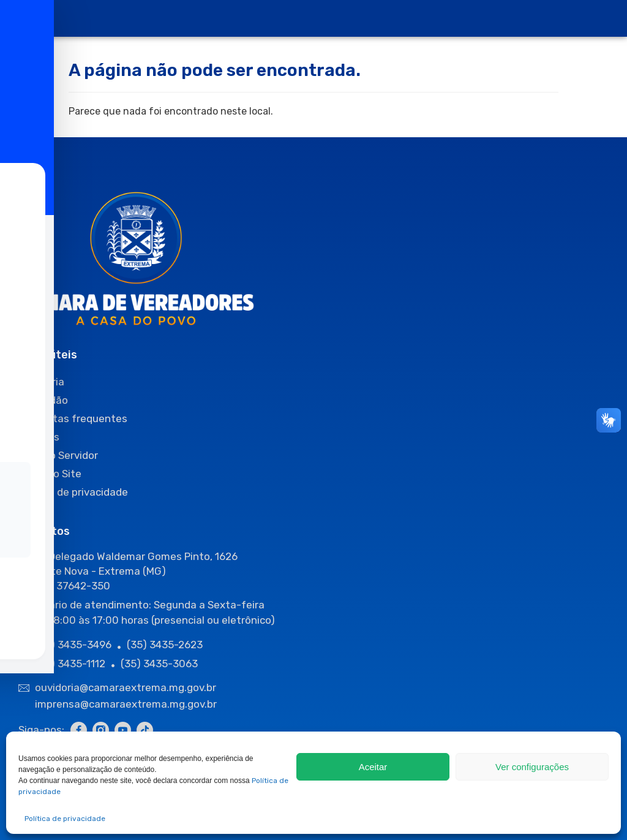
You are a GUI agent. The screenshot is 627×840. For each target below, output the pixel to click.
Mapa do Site (50, 474)
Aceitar (373, 767)
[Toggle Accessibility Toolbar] (28, 401)
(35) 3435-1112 (70, 664)
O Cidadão (43, 400)
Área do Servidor (58, 455)
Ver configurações (532, 767)
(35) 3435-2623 (165, 645)
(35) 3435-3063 (159, 664)
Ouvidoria (41, 382)
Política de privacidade (65, 819)
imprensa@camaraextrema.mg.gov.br (126, 704)
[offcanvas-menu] (30, 19)
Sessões (39, 437)
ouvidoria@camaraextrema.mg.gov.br (127, 687)
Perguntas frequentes (73, 418)
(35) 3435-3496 (73, 645)
